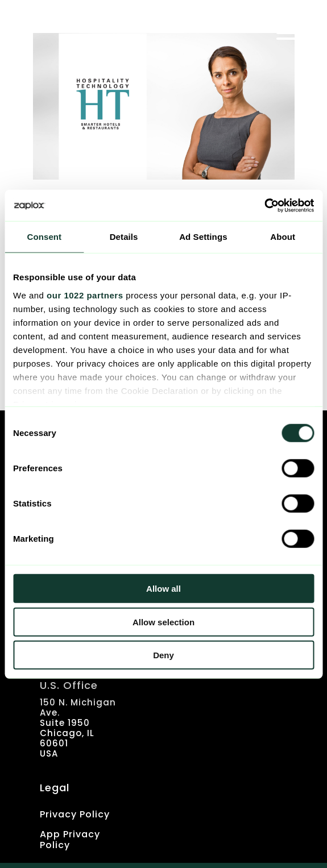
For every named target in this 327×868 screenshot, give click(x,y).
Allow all (163, 589)
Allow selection (163, 622)
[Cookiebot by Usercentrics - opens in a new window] (264, 205)
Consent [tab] (45, 237)
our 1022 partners (85, 295)
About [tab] (283, 237)
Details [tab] (124, 237)
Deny (163, 655)
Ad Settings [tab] (203, 237)
